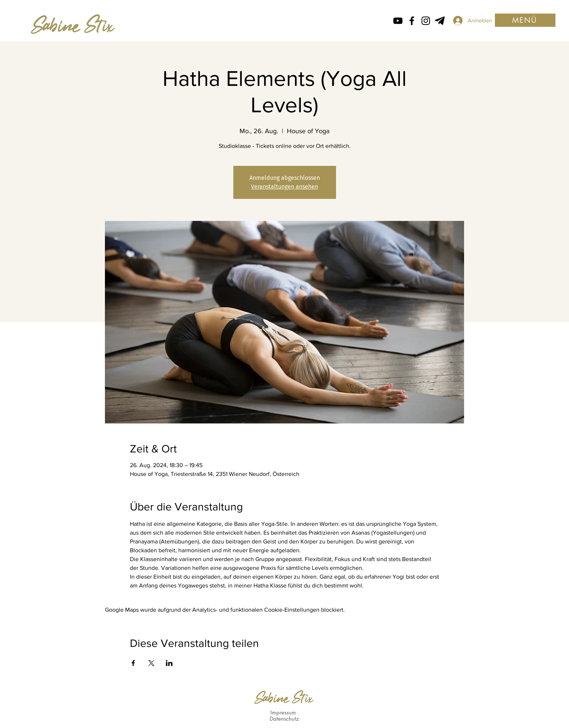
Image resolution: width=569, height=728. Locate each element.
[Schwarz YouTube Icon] (398, 21)
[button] (525, 20)
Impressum (283, 712)
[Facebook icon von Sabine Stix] (412, 21)
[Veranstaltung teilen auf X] (151, 663)
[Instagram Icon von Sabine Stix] (426, 21)
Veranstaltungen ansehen (284, 187)
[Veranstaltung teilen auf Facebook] (133, 663)
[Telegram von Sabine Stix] (440, 21)
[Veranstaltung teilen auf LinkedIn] (169, 663)
